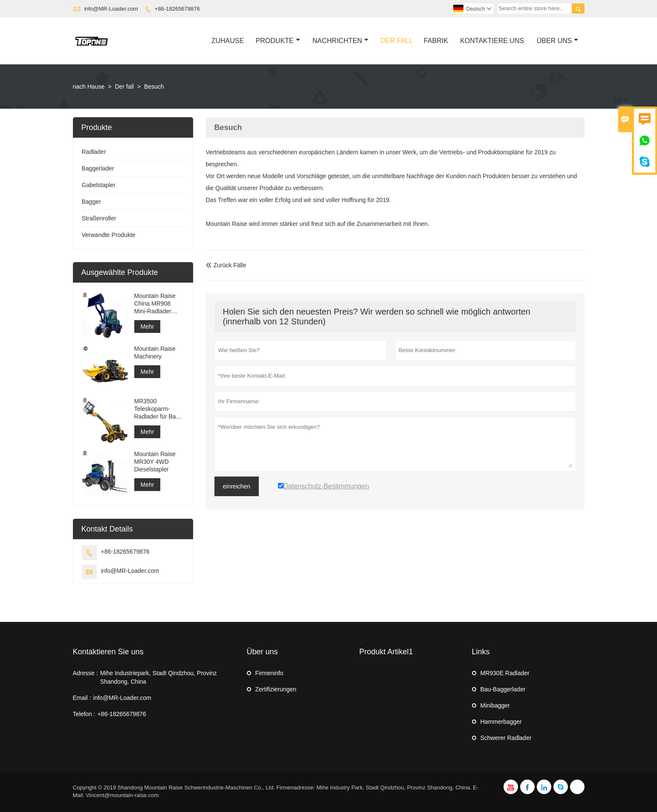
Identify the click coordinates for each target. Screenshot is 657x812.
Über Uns (558, 41)
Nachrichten (340, 41)
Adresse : (85, 673)
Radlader (94, 152)
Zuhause (228, 41)
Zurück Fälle (226, 265)
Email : (82, 698)
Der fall (124, 87)
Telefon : (84, 714)
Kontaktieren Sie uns (108, 652)
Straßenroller (99, 218)
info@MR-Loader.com (111, 9)
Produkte (278, 41)
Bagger (91, 202)
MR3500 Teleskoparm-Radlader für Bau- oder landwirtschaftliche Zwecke (159, 409)
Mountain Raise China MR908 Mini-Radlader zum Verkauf (155, 304)
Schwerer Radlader (506, 738)
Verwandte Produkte (109, 235)
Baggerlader (98, 168)
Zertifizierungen (276, 689)
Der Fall (397, 41)
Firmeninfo (269, 673)
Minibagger (495, 705)
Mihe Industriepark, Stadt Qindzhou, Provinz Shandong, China (159, 677)
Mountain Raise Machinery (155, 353)
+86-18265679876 (177, 9)
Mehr (148, 327)
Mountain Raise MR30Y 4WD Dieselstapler (155, 462)
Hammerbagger (501, 722)
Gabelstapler (99, 185)
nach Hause (89, 87)
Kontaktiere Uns (492, 41)
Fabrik (436, 41)
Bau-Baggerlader (503, 689)
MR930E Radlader (505, 673)
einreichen (237, 486)
